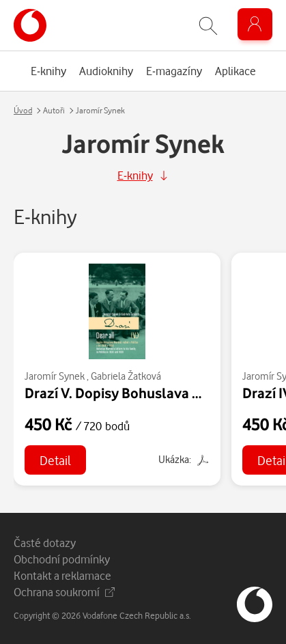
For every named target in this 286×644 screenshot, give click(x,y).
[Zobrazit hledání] (208, 26)
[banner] (30, 25)
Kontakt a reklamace (62, 575)
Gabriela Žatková (126, 376)
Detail (55, 460)
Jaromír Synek (55, 376)
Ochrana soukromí (64, 592)
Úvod (23, 110)
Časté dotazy (45, 543)
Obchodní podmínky (62, 559)
